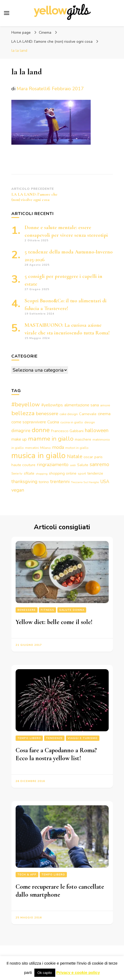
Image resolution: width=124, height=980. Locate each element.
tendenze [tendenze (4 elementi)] (95, 473)
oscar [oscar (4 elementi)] (88, 457)
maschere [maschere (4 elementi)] (83, 439)
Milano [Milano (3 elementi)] (45, 448)
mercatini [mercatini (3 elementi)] (32, 448)
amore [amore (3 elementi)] (105, 405)
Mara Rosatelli (32, 89)
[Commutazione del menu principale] (7, 13)
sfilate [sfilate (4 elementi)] (29, 473)
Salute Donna (72, 610)
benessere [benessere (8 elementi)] (47, 414)
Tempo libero (29, 738)
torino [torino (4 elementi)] (44, 482)
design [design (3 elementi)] (90, 422)
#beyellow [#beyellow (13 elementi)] (26, 405)
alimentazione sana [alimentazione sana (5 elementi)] (82, 405)
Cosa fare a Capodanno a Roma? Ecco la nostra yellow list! (56, 754)
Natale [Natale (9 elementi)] (75, 456)
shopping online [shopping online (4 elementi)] (63, 473)
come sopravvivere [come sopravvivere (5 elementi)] (29, 422)
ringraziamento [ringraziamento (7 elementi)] (53, 465)
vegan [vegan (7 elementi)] (18, 490)
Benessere (27, 610)
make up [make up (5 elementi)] (19, 439)
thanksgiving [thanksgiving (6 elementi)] (24, 482)
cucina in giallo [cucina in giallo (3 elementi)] (72, 422)
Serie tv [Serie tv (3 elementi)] (17, 473)
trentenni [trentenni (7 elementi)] (60, 482)
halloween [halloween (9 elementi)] (97, 430)
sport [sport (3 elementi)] (82, 473)
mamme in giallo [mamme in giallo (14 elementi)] (51, 439)
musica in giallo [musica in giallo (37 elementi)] (38, 455)
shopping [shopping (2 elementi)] (42, 474)
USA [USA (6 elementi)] (105, 482)
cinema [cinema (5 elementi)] (104, 414)
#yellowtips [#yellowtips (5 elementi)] (52, 405)
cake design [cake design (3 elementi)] (69, 414)
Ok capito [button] (45, 973)
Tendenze (54, 738)
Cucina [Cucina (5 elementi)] (53, 422)
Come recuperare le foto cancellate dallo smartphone (60, 891)
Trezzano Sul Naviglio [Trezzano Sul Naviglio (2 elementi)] (85, 482)
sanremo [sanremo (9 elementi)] (99, 464)
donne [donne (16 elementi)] (41, 430)
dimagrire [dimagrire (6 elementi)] (21, 431)
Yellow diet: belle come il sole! (54, 622)
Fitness (47, 610)
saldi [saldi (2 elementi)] (73, 465)
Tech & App (27, 875)
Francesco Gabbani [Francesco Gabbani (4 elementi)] (67, 431)
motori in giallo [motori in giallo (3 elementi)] (77, 448)
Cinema (45, 33)
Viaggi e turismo (83, 738)
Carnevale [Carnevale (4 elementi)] (88, 414)
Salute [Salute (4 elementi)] (83, 465)
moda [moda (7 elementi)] (58, 447)
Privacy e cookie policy (78, 972)
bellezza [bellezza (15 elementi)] (23, 413)
